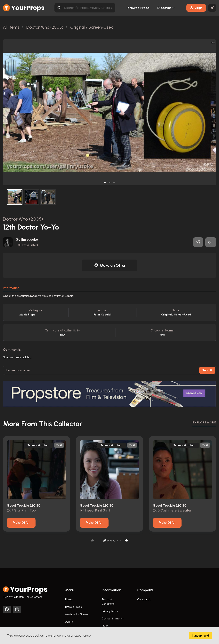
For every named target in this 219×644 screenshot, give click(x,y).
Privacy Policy (110, 611)
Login (196, 8)
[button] (105, 182)
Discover (164, 8)
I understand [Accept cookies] (200, 636)
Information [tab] (11, 288)
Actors (69, 622)
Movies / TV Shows (77, 614)
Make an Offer (109, 265)
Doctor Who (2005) (23, 219)
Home (69, 599)
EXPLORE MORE (204, 423)
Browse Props (138, 8)
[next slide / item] (213, 112)
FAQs (105, 626)
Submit (207, 370)
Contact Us (144, 599)
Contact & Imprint (113, 619)
